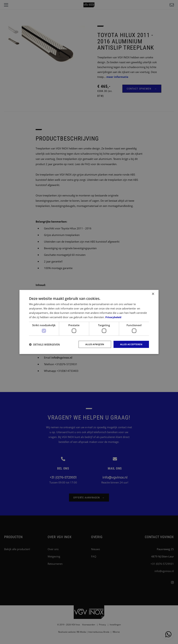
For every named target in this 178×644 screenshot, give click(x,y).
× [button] (153, 294)
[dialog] (89, 322)
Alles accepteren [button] (130, 344)
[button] (44, 344)
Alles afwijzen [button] (92, 344)
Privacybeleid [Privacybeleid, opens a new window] (114, 317)
